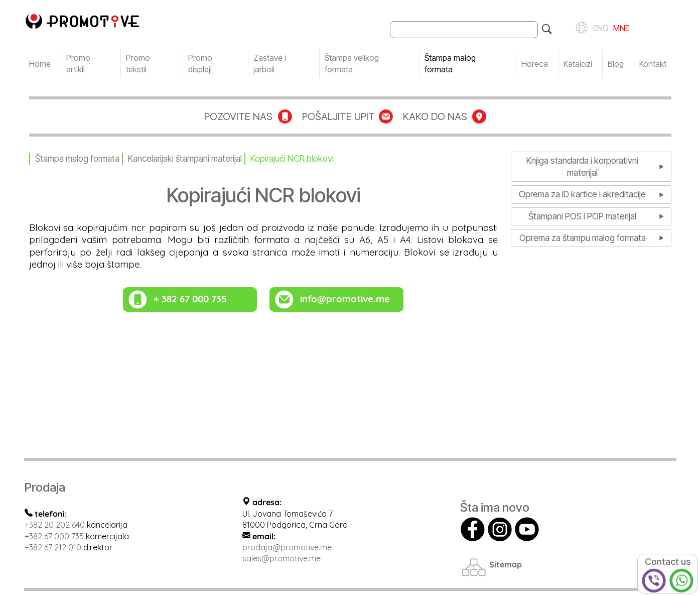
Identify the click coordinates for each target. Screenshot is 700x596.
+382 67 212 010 (53, 547)
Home (40, 64)
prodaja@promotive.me (287, 547)
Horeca (535, 64)
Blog (616, 64)
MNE (620, 27)
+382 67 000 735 (54, 536)
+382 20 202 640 (55, 525)
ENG (599, 27)
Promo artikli (78, 64)
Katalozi (578, 64)
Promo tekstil (138, 64)
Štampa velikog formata (352, 64)
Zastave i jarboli (270, 64)
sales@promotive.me (282, 558)
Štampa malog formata (450, 64)
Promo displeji (200, 64)
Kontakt (653, 64)
